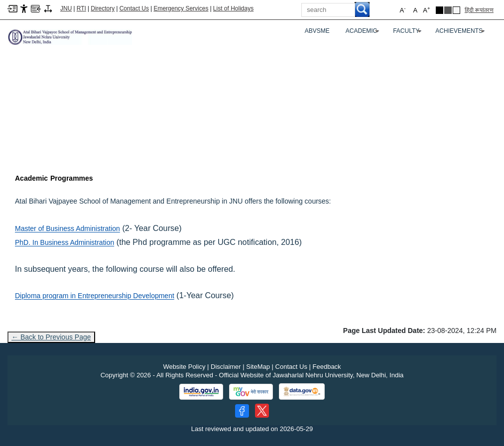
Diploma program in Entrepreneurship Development (95, 296)
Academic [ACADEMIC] (364, 33)
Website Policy (184, 367)
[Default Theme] (456, 10)
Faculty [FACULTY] (408, 33)
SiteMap (258, 367)
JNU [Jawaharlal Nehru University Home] (66, 8)
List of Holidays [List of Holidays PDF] (233, 8)
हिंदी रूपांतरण (479, 10)
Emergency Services (181, 8)
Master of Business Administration (67, 228)
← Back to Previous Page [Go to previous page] (51, 337)
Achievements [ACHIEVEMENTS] (461, 33)
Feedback (327, 367)
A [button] (426, 10)
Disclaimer (226, 367)
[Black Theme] (440, 10)
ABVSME (317, 31)
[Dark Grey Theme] (448, 10)
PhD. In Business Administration (64, 242)
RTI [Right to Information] (81, 8)
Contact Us (134, 8)
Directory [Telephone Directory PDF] (103, 8)
